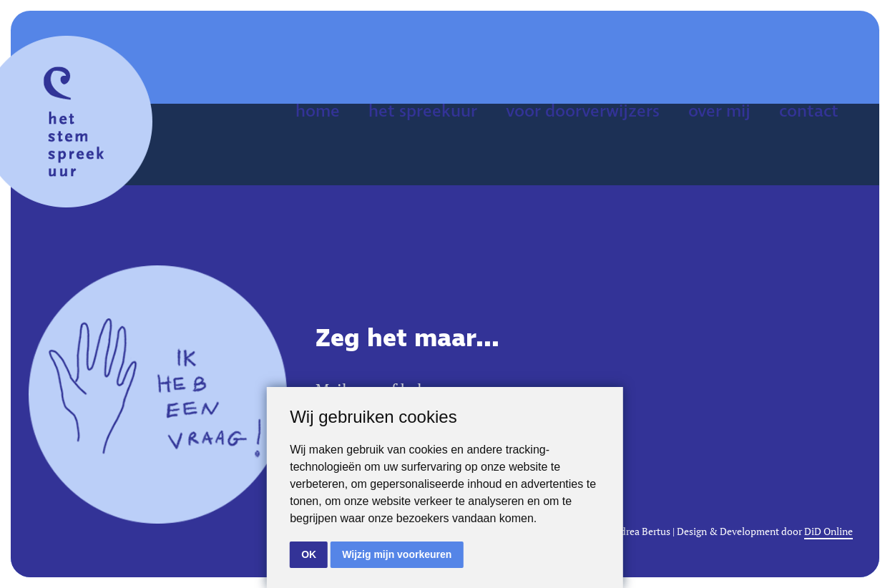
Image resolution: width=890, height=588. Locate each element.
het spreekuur (423, 112)
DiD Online (828, 531)
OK (309, 554)
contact (809, 112)
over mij (719, 112)
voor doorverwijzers (583, 112)
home (318, 112)
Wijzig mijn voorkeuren (397, 554)
